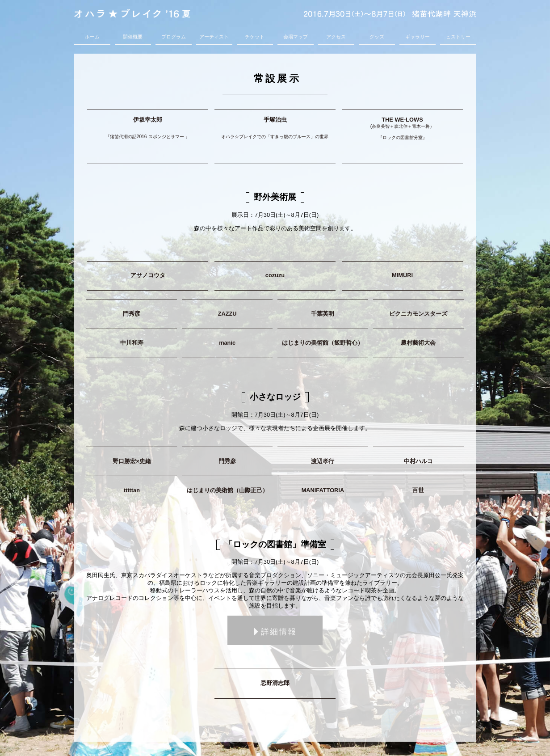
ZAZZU (227, 314)
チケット (255, 37)
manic (227, 343)
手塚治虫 (275, 131)
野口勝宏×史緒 (132, 461)
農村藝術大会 (418, 343)
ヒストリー (458, 37)
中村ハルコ (418, 461)
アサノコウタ (148, 275)
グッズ (377, 37)
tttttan (132, 490)
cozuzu (275, 275)
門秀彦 (132, 314)
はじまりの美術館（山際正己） (227, 490)
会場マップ (296, 37)
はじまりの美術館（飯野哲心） (323, 343)
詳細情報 (275, 632)
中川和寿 (132, 343)
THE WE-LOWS (402, 131)
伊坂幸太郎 (148, 131)
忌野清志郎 (275, 683)
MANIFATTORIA (323, 490)
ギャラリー (418, 37)
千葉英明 (323, 314)
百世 (418, 490)
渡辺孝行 (323, 461)
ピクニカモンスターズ (418, 314)
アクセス (336, 37)
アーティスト (214, 37)
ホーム (92, 37)
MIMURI (402, 275)
